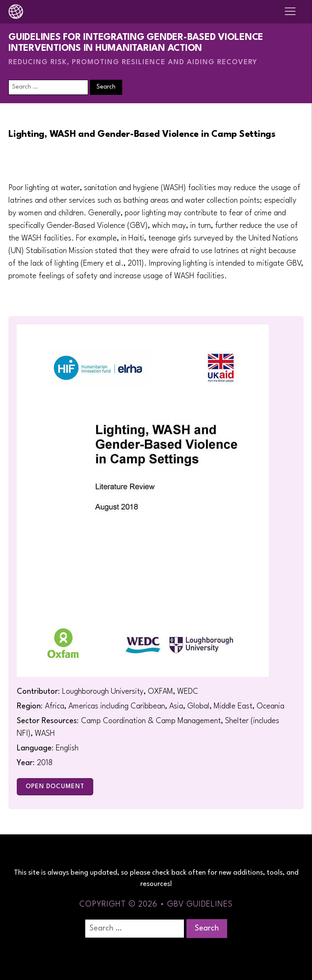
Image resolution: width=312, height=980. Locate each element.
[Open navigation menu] (290, 12)
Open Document (55, 787)
